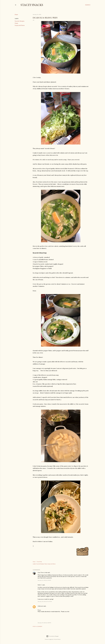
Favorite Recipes (19, 21)
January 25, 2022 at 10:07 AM (45, 602)
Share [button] (16, 15)
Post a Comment (37, 626)
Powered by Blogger (52, 636)
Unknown (40, 606)
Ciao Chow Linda (42, 573)
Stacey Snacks (32, 5)
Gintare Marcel (57, 639)
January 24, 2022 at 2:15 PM (44, 580)
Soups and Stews (20, 25)
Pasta (16, 23)
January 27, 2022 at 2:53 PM (44, 623)
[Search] (88, 5)
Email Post (39, 562)
